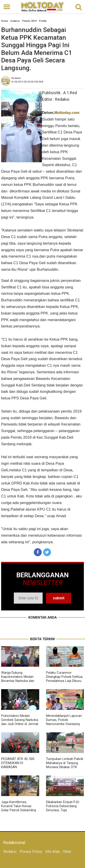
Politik (43, 21)
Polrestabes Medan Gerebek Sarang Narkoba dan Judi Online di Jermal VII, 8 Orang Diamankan (20, 722)
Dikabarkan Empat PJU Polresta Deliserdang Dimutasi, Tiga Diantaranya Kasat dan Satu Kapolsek (63, 810)
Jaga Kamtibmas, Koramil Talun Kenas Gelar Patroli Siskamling (19, 806)
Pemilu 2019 (29, 21)
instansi (15, 21)
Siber (67, 852)
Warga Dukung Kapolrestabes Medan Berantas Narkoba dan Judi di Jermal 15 (18, 679)
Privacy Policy (31, 852)
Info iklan (53, 852)
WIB (27, 82)
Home (5, 21)
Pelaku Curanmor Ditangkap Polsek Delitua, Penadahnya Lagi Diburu (64, 677)
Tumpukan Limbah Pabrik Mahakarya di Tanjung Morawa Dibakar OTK (65, 763)
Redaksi (10, 852)
